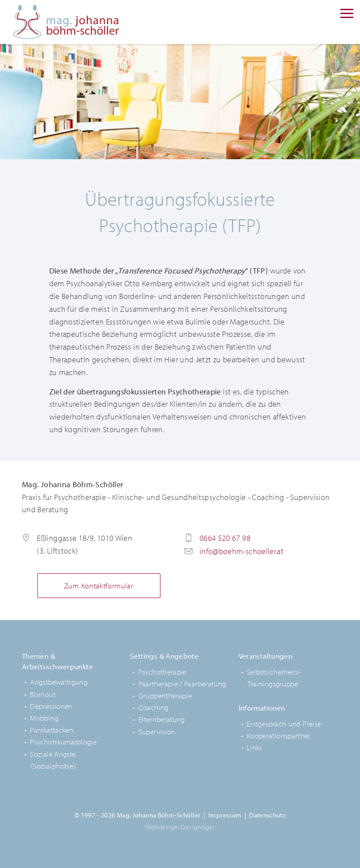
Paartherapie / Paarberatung (182, 684)
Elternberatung (162, 719)
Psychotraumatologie (63, 742)
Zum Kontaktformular (99, 585)
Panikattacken (52, 730)
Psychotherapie (162, 672)
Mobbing (44, 718)
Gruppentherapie (165, 695)
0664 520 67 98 (225, 538)
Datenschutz (267, 815)
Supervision (157, 731)
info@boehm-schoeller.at (242, 551)
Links (255, 747)
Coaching (154, 707)
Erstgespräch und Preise (284, 724)
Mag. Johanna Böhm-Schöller (66, 22)
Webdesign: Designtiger (180, 827)
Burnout (43, 694)
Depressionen (51, 706)
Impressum (225, 815)
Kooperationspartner (278, 735)
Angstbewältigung (59, 682)
